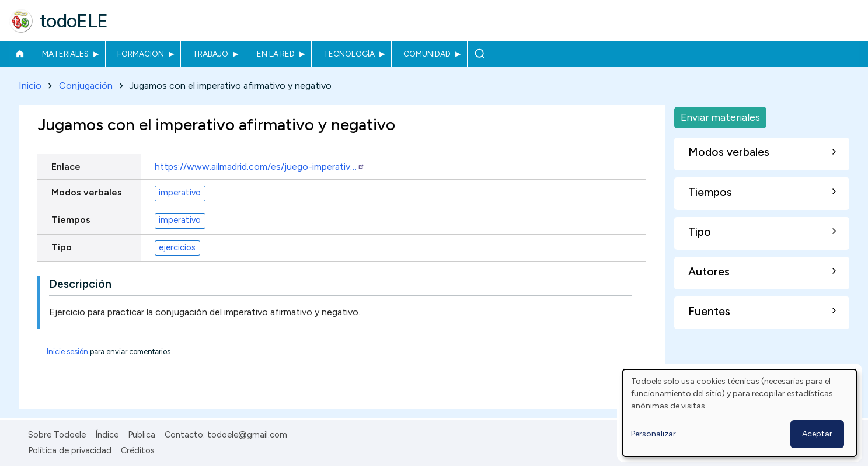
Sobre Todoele (57, 435)
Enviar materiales (720, 117)
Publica (142, 435)
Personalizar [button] (653, 434)
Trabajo (210, 54)
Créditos (138, 450)
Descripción (80, 284)
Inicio (20, 54)
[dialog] (740, 413)
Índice (107, 435)
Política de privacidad (70, 450)
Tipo (62, 247)
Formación (141, 54)
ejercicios (177, 248)
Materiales (65, 54)
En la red (276, 54)
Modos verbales (87, 192)
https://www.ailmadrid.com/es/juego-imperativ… (260, 167)
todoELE (74, 21)
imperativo (180, 193)
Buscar (480, 54)
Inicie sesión (67, 352)
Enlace (66, 167)
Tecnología (349, 54)
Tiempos (71, 220)
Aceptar (817, 434)
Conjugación (86, 85)
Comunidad (427, 54)
